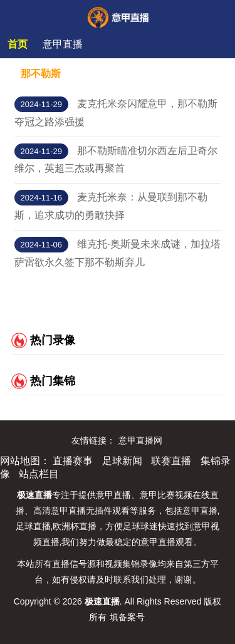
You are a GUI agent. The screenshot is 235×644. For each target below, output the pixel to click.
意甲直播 (63, 44)
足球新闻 (122, 461)
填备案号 (127, 617)
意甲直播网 (140, 440)
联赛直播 (171, 461)
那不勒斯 (41, 74)
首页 (18, 44)
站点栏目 (39, 474)
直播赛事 (73, 461)
